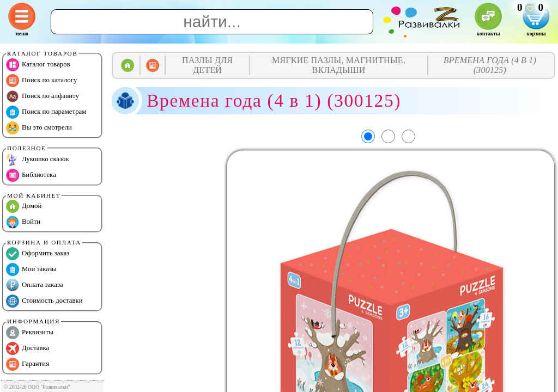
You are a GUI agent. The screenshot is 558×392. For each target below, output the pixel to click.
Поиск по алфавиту (43, 96)
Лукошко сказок (38, 160)
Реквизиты (30, 333)
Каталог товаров (38, 65)
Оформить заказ (38, 254)
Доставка (28, 348)
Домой (24, 206)
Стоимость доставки (44, 301)
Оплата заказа (35, 285)
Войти (23, 222)
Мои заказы (31, 269)
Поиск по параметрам (46, 112)
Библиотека (31, 175)
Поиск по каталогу (41, 81)
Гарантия (28, 364)
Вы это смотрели (39, 128)
